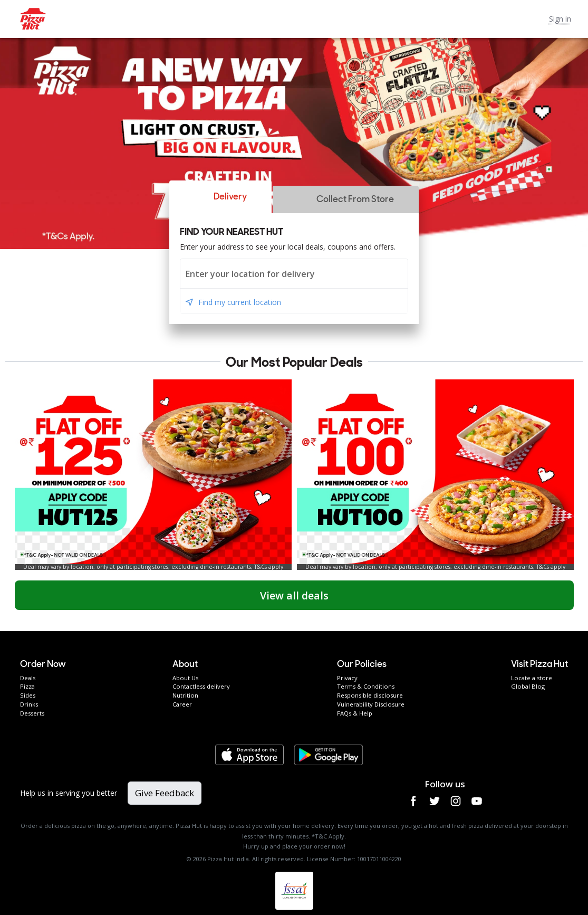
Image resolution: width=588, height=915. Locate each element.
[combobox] (294, 274)
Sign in (560, 19)
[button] (220, 197)
